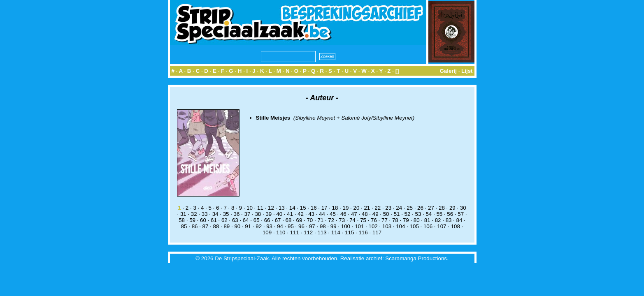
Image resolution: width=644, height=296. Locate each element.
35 (226, 214)
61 (214, 220)
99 (334, 226)
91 (248, 226)
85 (184, 226)
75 (363, 220)
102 (373, 226)
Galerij (448, 71)
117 (377, 232)
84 (459, 220)
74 (352, 220)
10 (250, 208)
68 (289, 220)
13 (282, 208)
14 (292, 208)
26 (420, 208)
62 (224, 220)
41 (290, 214)
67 (278, 220)
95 (291, 226)
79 (406, 220)
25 (410, 208)
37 (248, 214)
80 (417, 220)
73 (342, 220)
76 (374, 220)
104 (400, 226)
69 (299, 220)
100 (346, 226)
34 (215, 214)
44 (322, 214)
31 (183, 214)
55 (439, 214)
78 (395, 220)
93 (269, 226)
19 (346, 208)
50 (386, 214)
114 (336, 232)
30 (463, 208)
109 (267, 232)
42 (301, 214)
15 (303, 208)
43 (311, 214)
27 (431, 208)
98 (323, 226)
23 (388, 208)
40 (279, 214)
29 (452, 208)
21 (367, 208)
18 (335, 208)
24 (399, 208)
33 (205, 214)
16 (314, 208)
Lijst (467, 71)
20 (356, 208)
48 (365, 214)
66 (267, 220)
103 (387, 226)
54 (429, 214)
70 (310, 220)
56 (450, 214)
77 (385, 220)
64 (246, 220)
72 (331, 220)
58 (182, 220)
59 (192, 220)
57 (461, 214)
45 (333, 214)
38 (258, 214)
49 (375, 214)
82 (438, 220)
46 (343, 214)
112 (308, 232)
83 (449, 220)
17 (324, 208)
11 (260, 208)
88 (216, 226)
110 (281, 232)
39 (269, 214)
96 (301, 226)
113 (322, 232)
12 (271, 208)
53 (418, 214)
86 (195, 226)
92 (259, 226)
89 (227, 226)
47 (354, 214)
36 (237, 214)
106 (428, 226)
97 (312, 226)
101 (359, 226)
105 (414, 226)
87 (206, 226)
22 (378, 208)
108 (456, 226)
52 (408, 214)
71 (320, 220)
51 (397, 214)
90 (237, 226)
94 (280, 226)
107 (442, 226)
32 (194, 214)
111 (295, 232)
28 (442, 208)
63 (235, 220)
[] (397, 71)
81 (427, 220)
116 (363, 232)
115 (349, 232)
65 (257, 220)
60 (203, 220)
